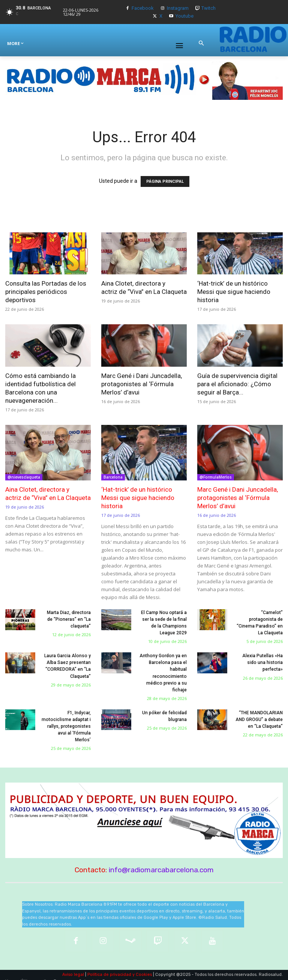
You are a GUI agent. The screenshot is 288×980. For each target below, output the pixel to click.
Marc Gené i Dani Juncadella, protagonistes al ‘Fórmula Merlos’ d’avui (142, 384)
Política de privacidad (109, 967)
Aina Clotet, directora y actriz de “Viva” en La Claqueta (48, 494)
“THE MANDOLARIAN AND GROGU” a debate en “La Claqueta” (259, 719)
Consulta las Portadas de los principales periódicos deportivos (46, 292)
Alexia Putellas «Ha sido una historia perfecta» (262, 662)
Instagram (178, 8)
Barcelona (113, 477)
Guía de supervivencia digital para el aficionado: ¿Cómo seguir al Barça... (237, 384)
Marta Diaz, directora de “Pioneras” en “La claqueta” (69, 619)
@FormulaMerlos (216, 477)
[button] (201, 44)
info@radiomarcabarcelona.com (161, 863)
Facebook (143, 8)
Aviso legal (73, 967)
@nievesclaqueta (24, 477)
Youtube (184, 16)
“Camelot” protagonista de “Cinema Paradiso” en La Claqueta (258, 619)
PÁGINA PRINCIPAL (165, 181)
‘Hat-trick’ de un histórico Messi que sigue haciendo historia (234, 292)
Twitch (208, 8)
